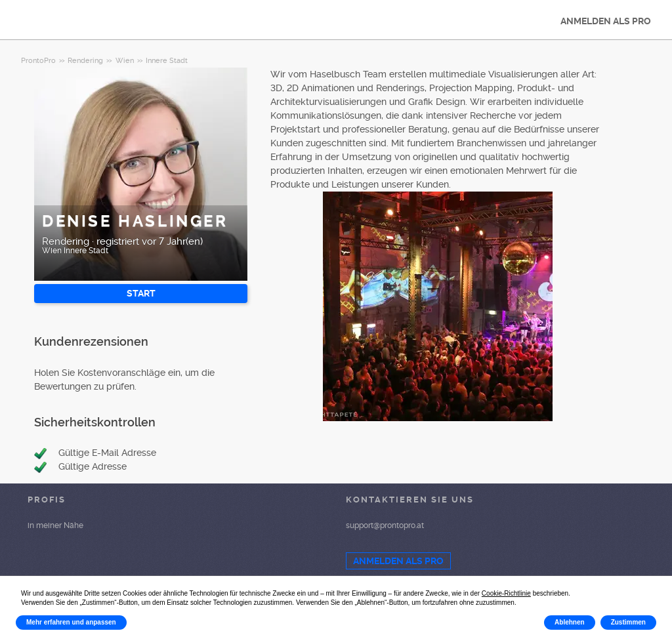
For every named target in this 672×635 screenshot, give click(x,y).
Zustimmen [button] (628, 622)
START (141, 293)
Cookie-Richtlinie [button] (506, 593)
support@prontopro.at (385, 525)
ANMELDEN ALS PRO (606, 21)
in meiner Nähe (55, 525)
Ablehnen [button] (570, 622)
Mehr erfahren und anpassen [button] (71, 622)
